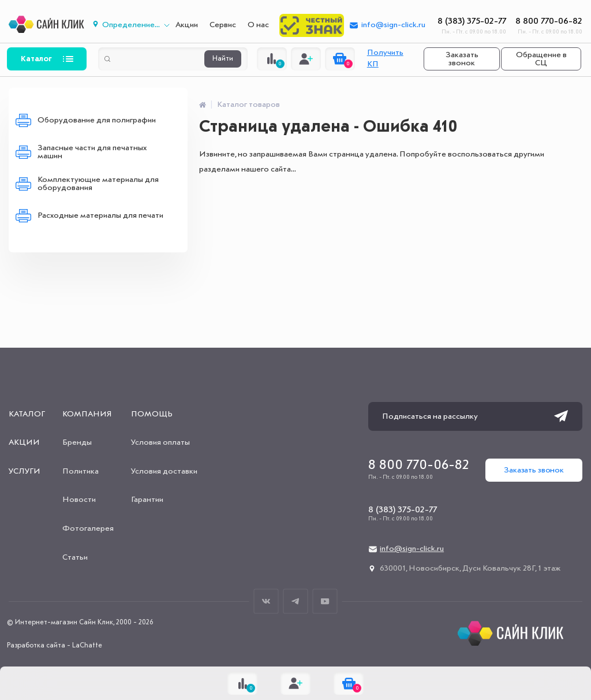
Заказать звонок (462, 59)
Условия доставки (164, 471)
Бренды (77, 442)
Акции (187, 25)
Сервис (223, 25)
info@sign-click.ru (393, 25)
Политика (81, 471)
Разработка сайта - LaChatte (55, 646)
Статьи (75, 557)
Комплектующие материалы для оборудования (98, 184)
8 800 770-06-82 (549, 21)
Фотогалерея (88, 528)
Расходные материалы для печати (100, 215)
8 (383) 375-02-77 (472, 21)
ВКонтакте (266, 601)
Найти (223, 59)
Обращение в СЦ (541, 59)
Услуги (25, 471)
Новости (79, 500)
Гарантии (147, 500)
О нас (258, 25)
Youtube (325, 601)
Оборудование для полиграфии (97, 120)
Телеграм (296, 601)
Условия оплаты (160, 442)
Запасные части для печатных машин (92, 152)
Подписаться (561, 416)
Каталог (36, 59)
